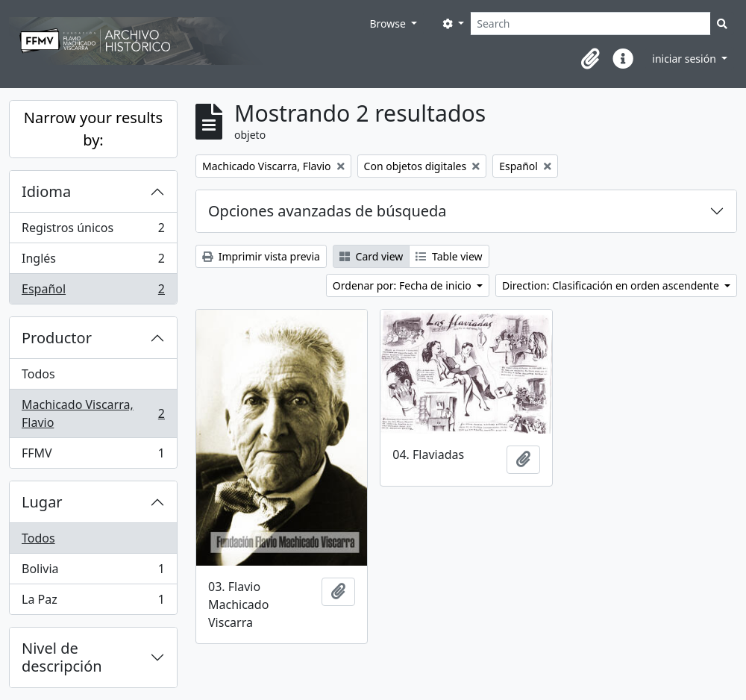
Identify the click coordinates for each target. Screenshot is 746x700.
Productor (57, 338)
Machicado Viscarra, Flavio (93, 413)
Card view (371, 256)
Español (93, 292)
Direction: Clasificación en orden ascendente (612, 285)
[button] (590, 59)
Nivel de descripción (62, 657)
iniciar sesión (685, 59)
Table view (449, 256)
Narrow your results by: (93, 129)
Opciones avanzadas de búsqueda (327, 211)
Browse (389, 24)
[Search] (590, 24)
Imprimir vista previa (261, 256)
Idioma (46, 191)
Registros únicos (93, 231)
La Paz (93, 602)
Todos (38, 374)
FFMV (93, 456)
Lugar (42, 502)
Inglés (93, 262)
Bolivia (93, 572)
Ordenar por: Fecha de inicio (404, 285)
